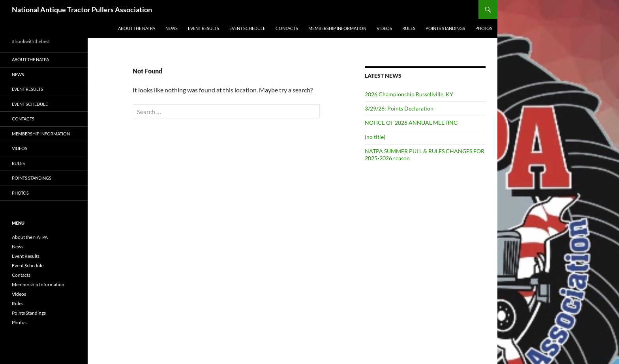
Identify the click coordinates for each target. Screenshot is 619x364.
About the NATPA (137, 28)
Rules (409, 28)
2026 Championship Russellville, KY (409, 94)
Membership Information (337, 28)
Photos (484, 28)
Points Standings (445, 28)
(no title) (375, 137)
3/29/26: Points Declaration (399, 108)
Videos (384, 28)
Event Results (204, 28)
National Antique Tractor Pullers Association (82, 9)
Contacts (287, 28)
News (172, 28)
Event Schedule (247, 28)
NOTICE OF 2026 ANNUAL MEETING (411, 123)
